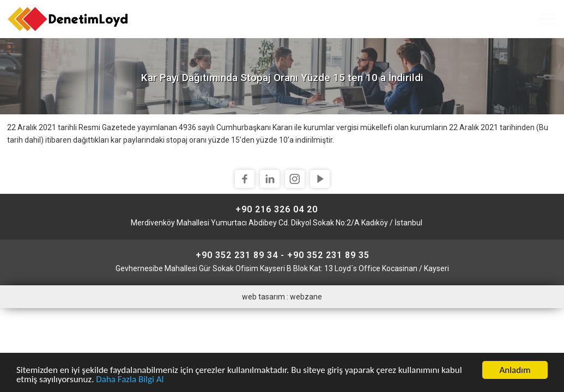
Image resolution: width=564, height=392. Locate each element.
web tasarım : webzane (282, 297)
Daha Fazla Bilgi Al (130, 380)
